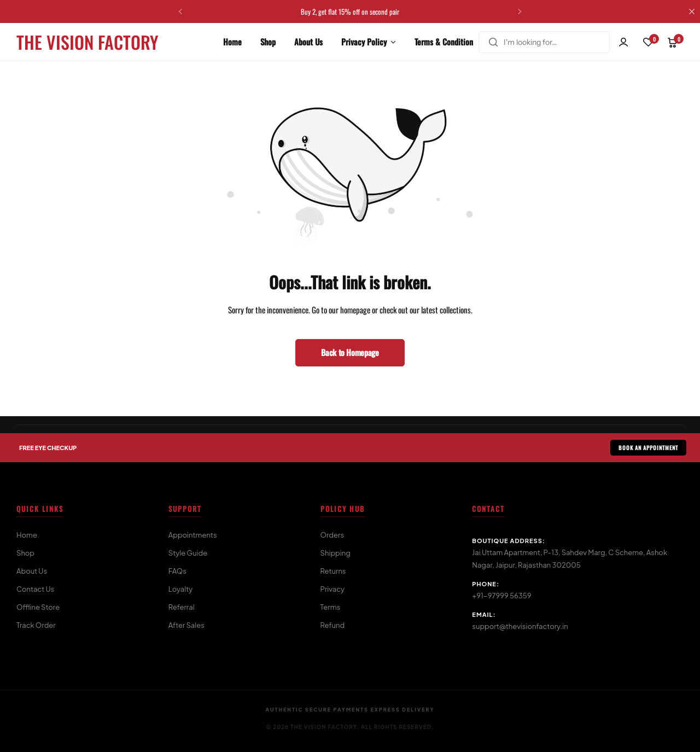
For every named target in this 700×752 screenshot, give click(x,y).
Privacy (332, 589)
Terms (331, 607)
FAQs (177, 571)
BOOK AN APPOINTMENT (648, 448)
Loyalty (180, 589)
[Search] (493, 42)
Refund (333, 625)
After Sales (186, 625)
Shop (268, 42)
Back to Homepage (350, 352)
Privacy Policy (364, 42)
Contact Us (35, 589)
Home (232, 42)
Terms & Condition (444, 42)
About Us (308, 42)
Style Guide (188, 553)
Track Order (36, 625)
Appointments (193, 535)
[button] (180, 11)
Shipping (336, 553)
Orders (332, 535)
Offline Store (38, 607)
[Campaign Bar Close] (692, 11)
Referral (182, 607)
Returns (333, 571)
